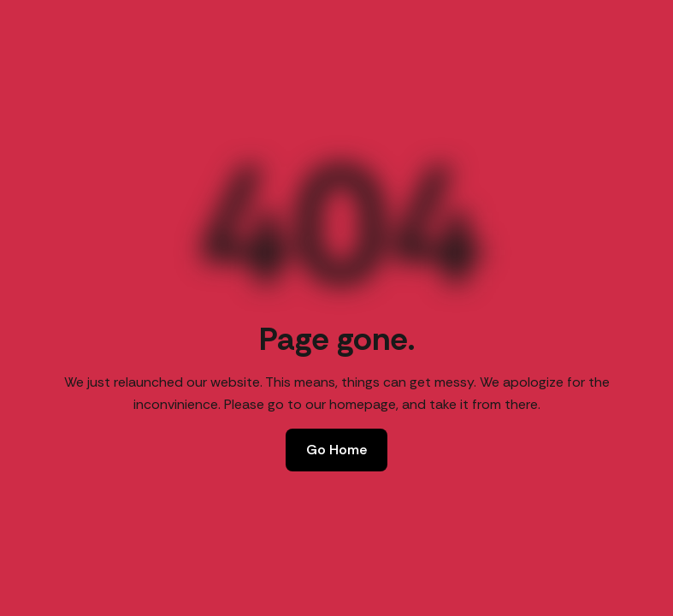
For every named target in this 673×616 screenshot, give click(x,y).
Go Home (336, 450)
